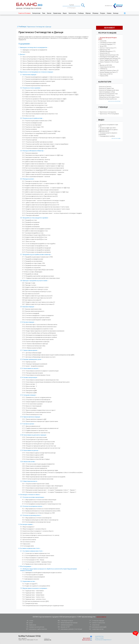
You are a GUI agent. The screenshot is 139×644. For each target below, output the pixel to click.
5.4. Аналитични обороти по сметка (31, 533)
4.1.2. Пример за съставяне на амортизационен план (37, 502)
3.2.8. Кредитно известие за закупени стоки (35, 105)
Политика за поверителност (103, 640)
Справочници (57, 13)
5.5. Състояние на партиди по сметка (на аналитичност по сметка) (40, 535)
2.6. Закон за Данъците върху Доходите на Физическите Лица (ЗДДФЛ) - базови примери (46, 67)
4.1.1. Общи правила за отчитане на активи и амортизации (39, 500)
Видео (65, 13)
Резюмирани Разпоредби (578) (109, 57)
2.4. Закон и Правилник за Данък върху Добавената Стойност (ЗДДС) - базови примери (46, 63)
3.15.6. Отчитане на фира (29, 408)
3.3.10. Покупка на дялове (30, 140)
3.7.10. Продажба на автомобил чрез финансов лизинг (38, 276)
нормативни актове (96, 629)
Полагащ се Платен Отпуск (107, 95)
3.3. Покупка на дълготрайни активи (31, 118)
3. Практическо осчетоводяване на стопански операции (36, 72)
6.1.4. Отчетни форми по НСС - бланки (33, 560)
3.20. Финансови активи (27, 462)
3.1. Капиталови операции (28, 75)
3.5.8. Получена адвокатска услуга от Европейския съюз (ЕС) (40, 196)
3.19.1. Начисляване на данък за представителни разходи (39, 453)
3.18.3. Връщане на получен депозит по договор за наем (38, 442)
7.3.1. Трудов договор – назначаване (33, 591)
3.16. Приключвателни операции (30, 417)
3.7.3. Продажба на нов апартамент (32, 261)
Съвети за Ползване (24, 13)
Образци (88, 13)
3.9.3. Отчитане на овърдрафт (31, 313)
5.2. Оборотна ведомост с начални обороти (33, 529)
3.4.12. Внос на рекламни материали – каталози (36, 177)
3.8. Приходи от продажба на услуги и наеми (34, 281)
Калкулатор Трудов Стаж (106, 88)
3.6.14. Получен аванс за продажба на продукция (36, 248)
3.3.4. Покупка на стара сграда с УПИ (33, 127)
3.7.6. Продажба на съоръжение (31, 268)
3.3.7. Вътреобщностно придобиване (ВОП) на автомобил (39, 133)
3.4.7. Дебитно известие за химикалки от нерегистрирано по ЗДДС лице (43, 166)
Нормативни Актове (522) (107, 67)
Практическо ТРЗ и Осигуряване (109, 114)
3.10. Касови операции (27, 322)
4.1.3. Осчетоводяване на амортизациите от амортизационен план (42, 504)
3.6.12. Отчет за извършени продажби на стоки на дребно (39, 244)
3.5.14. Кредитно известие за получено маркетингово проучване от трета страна (46, 209)
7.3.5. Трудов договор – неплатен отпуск (34, 599)
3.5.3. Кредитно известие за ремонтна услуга (35, 186)
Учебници (81, 13)
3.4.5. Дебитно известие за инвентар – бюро (35, 162)
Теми (44, 13)
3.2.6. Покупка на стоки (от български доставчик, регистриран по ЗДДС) (43, 101)
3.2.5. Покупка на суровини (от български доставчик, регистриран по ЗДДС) (44, 99)
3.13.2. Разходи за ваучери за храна (32, 373)
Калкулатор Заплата (105, 87)
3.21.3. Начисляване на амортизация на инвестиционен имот (40, 488)
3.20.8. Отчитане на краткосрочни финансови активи (38, 479)
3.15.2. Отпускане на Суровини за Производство (36, 400)
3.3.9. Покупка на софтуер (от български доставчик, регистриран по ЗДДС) (44, 138)
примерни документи (65, 625)
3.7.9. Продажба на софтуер (30, 274)
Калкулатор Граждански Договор (109, 90)
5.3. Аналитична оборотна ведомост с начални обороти (37, 531)
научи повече (101, 617)
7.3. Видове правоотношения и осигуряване (34, 588)
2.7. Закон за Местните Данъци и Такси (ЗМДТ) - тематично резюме (40, 70)
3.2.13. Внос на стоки (28, 116)
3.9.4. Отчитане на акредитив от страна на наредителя (38, 315)
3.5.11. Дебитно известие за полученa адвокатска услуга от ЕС (40, 203)
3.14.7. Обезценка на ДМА (29, 393)
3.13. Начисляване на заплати (29, 368)
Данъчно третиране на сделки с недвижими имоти (108, 130)
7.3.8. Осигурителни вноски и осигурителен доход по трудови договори (43, 606)
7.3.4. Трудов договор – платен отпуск (33, 597)
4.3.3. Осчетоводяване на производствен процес (36, 522)
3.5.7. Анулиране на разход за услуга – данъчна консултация (40, 194)
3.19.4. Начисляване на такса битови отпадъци (36, 459)
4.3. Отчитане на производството (30, 515)
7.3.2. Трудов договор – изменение (32, 593)
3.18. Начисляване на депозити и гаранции (33, 435)
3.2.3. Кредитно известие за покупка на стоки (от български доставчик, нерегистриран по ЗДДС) (50, 95)
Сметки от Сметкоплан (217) (108, 48)
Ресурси (103, 13)
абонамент (109, 28)
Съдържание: (24, 44)
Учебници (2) (103, 69)
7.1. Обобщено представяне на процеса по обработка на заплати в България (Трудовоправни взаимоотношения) (49, 570)
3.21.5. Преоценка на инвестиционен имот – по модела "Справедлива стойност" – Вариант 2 (49, 492)
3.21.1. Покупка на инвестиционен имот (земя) (36, 484)
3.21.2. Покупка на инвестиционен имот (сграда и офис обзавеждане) (42, 486)
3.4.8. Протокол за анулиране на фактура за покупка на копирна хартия (43, 168)
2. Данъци (22, 54)
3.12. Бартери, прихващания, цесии (31, 359)
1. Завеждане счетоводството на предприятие (33, 47)
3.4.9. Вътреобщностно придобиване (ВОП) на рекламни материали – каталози (45, 170)
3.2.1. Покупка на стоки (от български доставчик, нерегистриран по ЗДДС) (44, 90)
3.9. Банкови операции (27, 307)
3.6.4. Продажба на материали (31, 227)
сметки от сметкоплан (97, 623)
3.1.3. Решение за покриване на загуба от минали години (39, 81)
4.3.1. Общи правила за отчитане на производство (37, 518)
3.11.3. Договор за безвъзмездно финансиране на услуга (39, 357)
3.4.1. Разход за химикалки (30, 153)
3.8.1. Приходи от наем (29, 283)
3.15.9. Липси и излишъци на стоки (32, 414)
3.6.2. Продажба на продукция (31, 222)
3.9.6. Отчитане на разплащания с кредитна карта (36, 320)
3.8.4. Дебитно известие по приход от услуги (35, 289)
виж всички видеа (116, 138)
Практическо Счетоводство (108, 112)
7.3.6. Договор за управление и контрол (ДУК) (35, 601)
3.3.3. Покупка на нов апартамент (32, 125)
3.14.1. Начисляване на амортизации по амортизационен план (40, 380)
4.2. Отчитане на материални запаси (31, 506)
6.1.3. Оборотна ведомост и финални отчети (35, 558)
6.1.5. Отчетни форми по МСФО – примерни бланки (37, 562)
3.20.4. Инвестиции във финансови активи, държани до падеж (40, 470)
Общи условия (99, 638)
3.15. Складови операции (28, 395)
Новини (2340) (104, 76)
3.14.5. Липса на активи (29, 388)
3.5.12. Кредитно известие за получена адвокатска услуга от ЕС (41, 205)
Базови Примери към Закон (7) (109, 72)
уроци (29, 623)
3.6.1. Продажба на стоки (29, 220)
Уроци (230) (103, 46)
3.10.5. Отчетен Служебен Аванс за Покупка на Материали (39, 333)
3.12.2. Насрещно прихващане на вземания (35, 364)
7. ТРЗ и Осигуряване (25, 566)
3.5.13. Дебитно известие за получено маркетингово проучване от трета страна (46, 207)
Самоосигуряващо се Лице (107, 92)
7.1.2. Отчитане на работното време (33, 575)
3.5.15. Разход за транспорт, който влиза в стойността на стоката (42, 211)
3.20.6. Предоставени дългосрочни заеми (34, 475)
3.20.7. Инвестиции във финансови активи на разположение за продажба (44, 477)
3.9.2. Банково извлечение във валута (33, 311)
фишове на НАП (63, 627)
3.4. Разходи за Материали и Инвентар (32, 151)
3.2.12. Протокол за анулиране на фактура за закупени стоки (40, 114)
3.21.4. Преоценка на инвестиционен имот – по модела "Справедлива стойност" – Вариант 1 (49, 490)
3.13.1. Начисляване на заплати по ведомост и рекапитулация (40, 371)
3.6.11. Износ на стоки (29, 241)
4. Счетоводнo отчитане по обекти (29, 495)
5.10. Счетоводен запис (27, 546)
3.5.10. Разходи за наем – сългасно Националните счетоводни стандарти (43, 201)
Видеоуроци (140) (105, 50)
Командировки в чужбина (107, 136)
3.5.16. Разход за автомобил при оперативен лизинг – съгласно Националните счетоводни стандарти (52, 213)
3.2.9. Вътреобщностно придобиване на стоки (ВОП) (37, 107)
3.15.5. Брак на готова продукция (32, 406)
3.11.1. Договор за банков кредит (32, 353)
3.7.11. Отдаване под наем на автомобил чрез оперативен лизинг (41, 278)
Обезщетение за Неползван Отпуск (109, 97)
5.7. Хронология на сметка (28, 540)
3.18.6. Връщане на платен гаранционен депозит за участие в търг (41, 448)
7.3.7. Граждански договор (30, 603)
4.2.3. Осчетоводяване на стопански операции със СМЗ (38, 513)
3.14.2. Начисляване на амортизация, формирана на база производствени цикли (46, 382)
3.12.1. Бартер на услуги (29, 362)
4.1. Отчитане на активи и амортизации (32, 497)
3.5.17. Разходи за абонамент (31, 215)
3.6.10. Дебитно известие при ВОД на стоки (35, 239)
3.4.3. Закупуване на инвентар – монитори (34, 157)
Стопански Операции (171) (107, 44)
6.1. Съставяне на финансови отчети (31, 551)
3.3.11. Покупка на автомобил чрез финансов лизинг (37, 142)
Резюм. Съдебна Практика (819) (109, 60)
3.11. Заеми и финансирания (29, 350)
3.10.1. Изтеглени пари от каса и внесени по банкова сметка (40, 325)
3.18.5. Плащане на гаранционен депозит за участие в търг (39, 446)
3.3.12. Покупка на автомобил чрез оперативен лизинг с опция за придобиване (45, 144)
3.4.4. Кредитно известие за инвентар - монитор (36, 160)
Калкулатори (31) (105, 53)
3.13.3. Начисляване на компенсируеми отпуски (36, 375)
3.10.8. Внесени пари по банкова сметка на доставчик (38, 339)
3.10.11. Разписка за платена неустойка (34, 346)
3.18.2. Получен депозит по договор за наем (35, 440)
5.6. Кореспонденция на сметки (29, 537)
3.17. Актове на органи (27, 424)
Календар (116, 13)
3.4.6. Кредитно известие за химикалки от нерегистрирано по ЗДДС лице (43, 164)
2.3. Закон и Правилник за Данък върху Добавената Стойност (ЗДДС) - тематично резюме (46, 61)
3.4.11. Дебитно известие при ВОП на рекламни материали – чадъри (42, 174)
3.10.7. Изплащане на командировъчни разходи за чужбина (39, 337)
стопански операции (96, 621)
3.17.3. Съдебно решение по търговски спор (35, 430)
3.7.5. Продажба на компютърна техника (34, 265)
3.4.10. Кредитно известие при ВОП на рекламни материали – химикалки (43, 172)
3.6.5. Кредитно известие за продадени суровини (36, 229)
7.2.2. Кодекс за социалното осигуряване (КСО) (36, 586)
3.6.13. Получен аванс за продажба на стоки (35, 246)
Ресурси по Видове (107, 33)
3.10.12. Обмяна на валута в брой (32, 348)
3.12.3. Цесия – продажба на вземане (33, 366)
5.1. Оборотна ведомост (27, 527)
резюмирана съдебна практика (36, 629)
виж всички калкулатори (114, 101)
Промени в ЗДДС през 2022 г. (108, 128)
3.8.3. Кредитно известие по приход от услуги (35, 287)
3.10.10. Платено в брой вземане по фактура (35, 344)
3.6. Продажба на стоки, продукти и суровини (34, 218)
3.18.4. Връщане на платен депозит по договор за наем (38, 444)
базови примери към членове (67, 623)
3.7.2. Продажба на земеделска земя (33, 259)
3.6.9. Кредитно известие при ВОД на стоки (35, 237)
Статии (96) (103, 41)
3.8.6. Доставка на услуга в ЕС (31, 294)
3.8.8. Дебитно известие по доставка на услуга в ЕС (37, 298)
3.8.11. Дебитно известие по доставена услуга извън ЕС (38, 304)
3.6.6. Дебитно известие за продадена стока (35, 231)
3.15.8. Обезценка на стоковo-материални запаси (37, 412)
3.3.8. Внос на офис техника (30, 136)
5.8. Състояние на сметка (28, 542)
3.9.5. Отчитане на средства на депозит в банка (36, 318)
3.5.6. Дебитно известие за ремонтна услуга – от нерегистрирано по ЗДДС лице (45, 192)
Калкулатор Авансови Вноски (108, 99)
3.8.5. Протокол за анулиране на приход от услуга (37, 292)
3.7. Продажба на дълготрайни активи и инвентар (35, 255)
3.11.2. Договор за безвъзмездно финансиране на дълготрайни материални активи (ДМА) (48, 355)
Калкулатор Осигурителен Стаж (108, 94)
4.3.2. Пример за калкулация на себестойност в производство (40, 520)
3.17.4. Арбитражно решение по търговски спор (36, 433)
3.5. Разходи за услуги (27, 179)
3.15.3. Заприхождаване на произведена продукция (37, 402)
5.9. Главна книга (25, 544)
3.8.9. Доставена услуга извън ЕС (32, 300)
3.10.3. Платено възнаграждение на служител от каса (38, 329)
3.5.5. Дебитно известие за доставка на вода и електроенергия (40, 190)
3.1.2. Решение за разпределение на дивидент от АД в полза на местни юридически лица (48, 79)
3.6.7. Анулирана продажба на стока (33, 233)
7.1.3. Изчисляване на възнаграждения (33, 577)
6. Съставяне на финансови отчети (29, 548)
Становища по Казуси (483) (108, 43)
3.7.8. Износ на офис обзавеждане (32, 272)
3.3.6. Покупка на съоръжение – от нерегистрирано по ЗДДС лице (41, 131)
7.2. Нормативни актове (28, 581)
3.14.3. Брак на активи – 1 (29, 384)
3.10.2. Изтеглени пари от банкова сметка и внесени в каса (39, 327)
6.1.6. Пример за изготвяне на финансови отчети (36, 564)
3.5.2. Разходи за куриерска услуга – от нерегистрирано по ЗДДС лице (43, 183)
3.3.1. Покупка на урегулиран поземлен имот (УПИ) (37, 121)
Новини (109, 13)
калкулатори (94, 625)
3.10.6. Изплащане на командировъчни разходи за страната (40, 335)
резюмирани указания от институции (69, 629)
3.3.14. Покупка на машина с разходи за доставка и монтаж (39, 148)
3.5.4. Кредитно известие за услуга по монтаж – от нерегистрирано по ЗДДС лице (46, 188)
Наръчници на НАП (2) (106, 74)
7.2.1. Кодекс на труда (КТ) (30, 584)
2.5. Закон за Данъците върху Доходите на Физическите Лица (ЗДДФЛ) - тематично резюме (46, 65)
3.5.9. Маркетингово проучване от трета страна (36, 198)
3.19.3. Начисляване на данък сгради (33, 457)
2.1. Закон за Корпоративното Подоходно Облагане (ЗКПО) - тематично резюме (44, 57)
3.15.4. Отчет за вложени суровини (32, 404)
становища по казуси (65, 621)
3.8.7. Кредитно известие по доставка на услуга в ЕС (37, 296)
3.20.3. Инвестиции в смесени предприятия (35, 468)
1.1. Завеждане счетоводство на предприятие (34, 50)
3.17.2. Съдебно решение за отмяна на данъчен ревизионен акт (40, 428)
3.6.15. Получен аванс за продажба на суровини (36, 250)
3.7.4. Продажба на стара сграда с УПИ (33, 263)
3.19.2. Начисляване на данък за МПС (33, 455)
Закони (49, 13)
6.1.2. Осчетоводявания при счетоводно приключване (38, 556)
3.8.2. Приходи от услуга (29, 285)
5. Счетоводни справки (26, 524)
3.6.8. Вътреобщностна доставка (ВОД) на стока (36, 235)
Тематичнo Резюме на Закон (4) (109, 70)
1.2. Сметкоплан (25, 52)
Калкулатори (36, 13)
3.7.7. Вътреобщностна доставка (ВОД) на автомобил (38, 270)
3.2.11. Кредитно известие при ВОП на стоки (35, 112)
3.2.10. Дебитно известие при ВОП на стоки (35, 109)
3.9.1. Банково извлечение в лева (32, 309)
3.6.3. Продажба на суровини (30, 224)
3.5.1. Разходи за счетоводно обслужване (34, 181)
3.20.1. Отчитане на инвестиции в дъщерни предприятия (38, 464)
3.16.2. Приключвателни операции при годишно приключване (40, 421)
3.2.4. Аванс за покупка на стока (32, 97)
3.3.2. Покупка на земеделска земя (32, 123)
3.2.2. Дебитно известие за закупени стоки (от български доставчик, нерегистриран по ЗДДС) (49, 92)
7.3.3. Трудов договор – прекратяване (33, 595)
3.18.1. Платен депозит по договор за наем (34, 437)
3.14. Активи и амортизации (29, 377)
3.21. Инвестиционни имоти (29, 481)
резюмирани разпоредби (97, 627)
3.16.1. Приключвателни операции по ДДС (34, 419)
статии (29, 621)
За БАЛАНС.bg (99, 636)
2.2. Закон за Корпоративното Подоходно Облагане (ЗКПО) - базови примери (43, 59)
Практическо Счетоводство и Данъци (39, 27)
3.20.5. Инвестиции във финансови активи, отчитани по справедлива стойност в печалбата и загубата (52, 473)
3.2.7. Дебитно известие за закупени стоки (34, 103)
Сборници (95, 13)
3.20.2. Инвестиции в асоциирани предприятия (36, 466)
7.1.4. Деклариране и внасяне (31, 579)
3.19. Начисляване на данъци (29, 450)
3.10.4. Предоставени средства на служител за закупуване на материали (43, 331)
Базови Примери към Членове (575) (110, 58)
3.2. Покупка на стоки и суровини (30, 88)
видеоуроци (31, 625)
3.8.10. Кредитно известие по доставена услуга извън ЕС (39, 302)
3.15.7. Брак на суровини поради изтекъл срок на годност (39, 410)
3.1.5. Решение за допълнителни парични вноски (36, 86)
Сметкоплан (72, 13)
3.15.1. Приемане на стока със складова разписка (37, 397)
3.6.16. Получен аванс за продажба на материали (36, 252)
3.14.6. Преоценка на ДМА (29, 391)
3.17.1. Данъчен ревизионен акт (31, 426)
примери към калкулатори (35, 627)
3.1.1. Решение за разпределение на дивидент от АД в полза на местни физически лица (47, 77)
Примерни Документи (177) (108, 51)
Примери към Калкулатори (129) (109, 55)
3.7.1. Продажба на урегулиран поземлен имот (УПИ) (37, 257)
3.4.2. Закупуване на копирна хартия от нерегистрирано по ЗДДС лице (43, 155)
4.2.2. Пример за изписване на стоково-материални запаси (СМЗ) (41, 511)
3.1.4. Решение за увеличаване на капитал (34, 83)
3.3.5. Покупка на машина (29, 129)
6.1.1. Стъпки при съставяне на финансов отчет (36, 553)
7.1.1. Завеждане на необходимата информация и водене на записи (42, 573)
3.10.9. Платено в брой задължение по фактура (36, 342)
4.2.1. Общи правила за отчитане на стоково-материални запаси (41, 509)
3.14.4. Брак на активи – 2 (29, 386)
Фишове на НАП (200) (106, 65)
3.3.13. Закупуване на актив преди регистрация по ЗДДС (38, 146)
